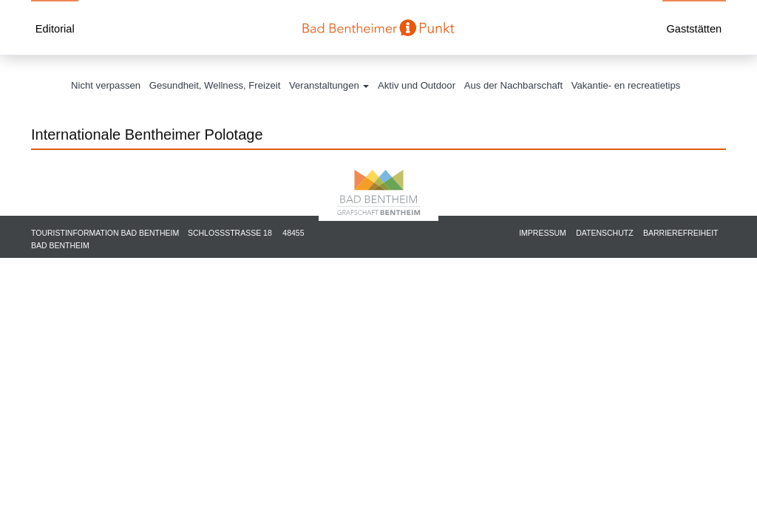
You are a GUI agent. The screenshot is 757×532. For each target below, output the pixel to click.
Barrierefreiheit (681, 233)
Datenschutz (604, 233)
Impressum (543, 233)
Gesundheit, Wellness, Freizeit (215, 85)
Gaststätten (694, 29)
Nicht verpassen (106, 85)
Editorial (55, 29)
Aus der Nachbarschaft (513, 85)
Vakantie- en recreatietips (626, 85)
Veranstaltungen (329, 85)
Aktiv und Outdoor (417, 85)
